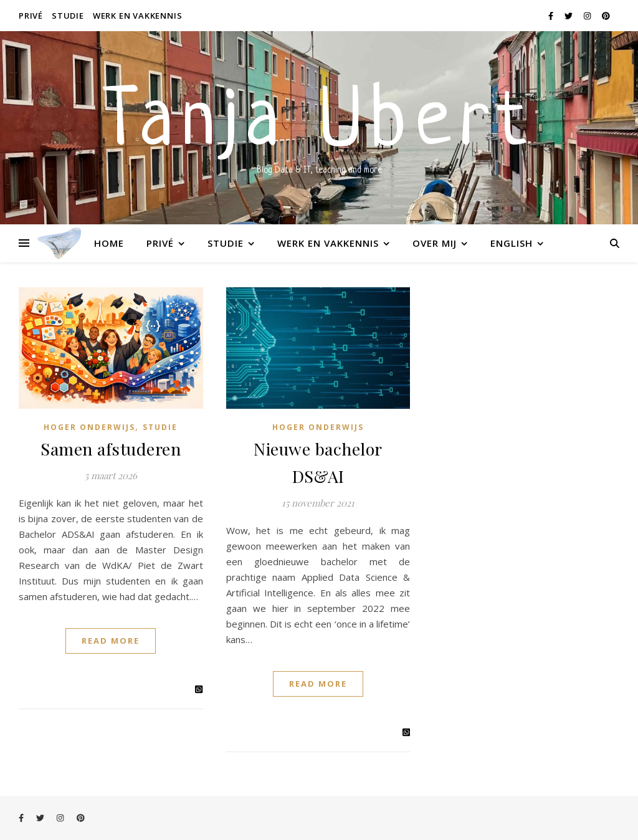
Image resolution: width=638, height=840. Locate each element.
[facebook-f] (552, 16)
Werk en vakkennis (138, 16)
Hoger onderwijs (89, 427)
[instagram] (588, 16)
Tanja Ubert (319, 125)
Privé (31, 16)
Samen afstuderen (111, 449)
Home (109, 243)
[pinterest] (606, 16)
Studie (68, 16)
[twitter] (569, 16)
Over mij (435, 243)
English (512, 243)
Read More (111, 641)
